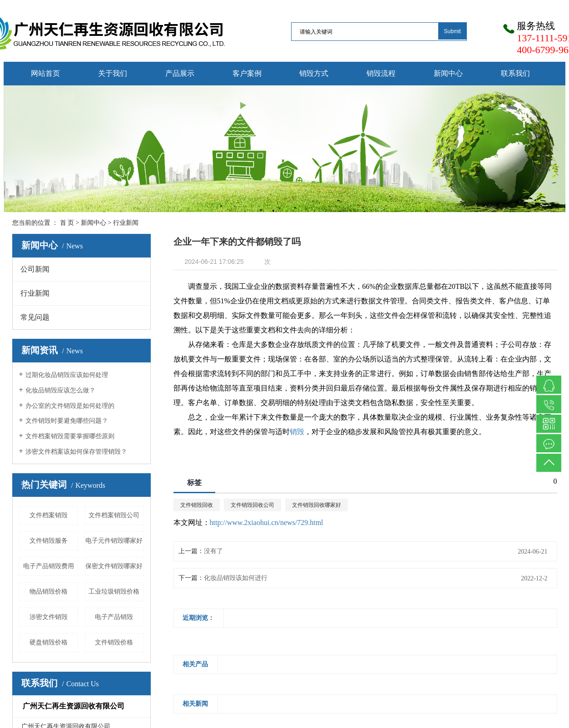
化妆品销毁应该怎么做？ (60, 390)
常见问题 (35, 317)
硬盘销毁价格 (49, 642)
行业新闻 (126, 223)
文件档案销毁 (49, 515)
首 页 (67, 223)
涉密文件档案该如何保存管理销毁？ (76, 452)
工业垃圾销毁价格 (114, 592)
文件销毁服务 (49, 541)
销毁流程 (381, 73)
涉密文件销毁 (49, 617)
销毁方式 (314, 73)
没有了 (213, 551)
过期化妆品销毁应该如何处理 (67, 375)
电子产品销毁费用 (49, 566)
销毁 (297, 432)
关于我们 (113, 73)
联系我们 (515, 73)
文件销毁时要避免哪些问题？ (67, 421)
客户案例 (247, 73)
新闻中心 (448, 73)
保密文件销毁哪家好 (114, 566)
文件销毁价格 (114, 642)
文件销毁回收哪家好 (317, 505)
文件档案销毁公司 (114, 515)
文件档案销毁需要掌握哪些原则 (70, 436)
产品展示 (180, 73)
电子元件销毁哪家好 (114, 541)
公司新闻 (35, 269)
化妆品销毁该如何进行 (236, 578)
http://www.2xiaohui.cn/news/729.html (267, 522)
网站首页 (45, 73)
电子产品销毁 (114, 617)
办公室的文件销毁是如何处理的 (70, 406)
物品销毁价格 (49, 592)
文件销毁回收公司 (252, 505)
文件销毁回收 (197, 505)
